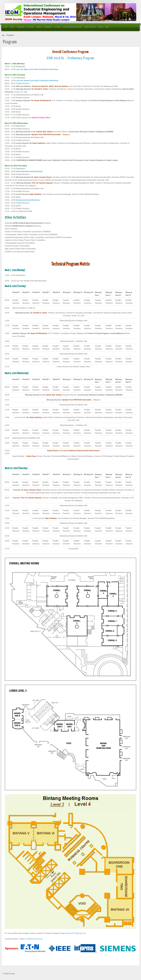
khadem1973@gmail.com (76, 933)
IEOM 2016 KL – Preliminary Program (70, 58)
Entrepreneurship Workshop (28, 200)
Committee (30, 27)
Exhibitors (58, 27)
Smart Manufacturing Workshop (29, 171)
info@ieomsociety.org (34, 939)
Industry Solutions (90, 27)
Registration (21, 27)
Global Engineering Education (73, 27)
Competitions (48, 27)
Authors (12, 27)
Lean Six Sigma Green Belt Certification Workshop (37, 69)
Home (6, 27)
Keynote (101, 27)
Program (39, 27)
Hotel (107, 27)
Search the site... (135, 27)
